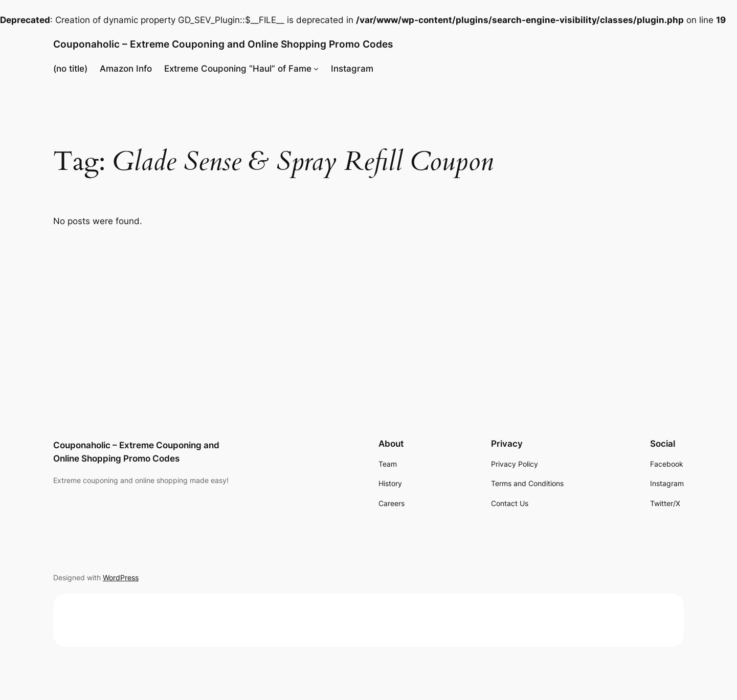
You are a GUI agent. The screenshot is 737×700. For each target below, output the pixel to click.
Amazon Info (126, 69)
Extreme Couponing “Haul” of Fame (238, 69)
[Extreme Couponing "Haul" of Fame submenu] (316, 69)
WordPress (121, 577)
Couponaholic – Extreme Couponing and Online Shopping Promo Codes (223, 44)
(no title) (70, 69)
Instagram (352, 69)
